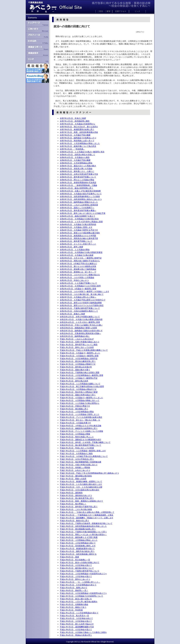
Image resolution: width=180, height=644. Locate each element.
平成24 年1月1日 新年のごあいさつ (75, 579)
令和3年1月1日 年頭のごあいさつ (74, 280)
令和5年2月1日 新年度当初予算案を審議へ (78, 210)
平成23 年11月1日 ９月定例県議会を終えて (78, 585)
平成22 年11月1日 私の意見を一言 (74, 616)
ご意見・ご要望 (104, 11)
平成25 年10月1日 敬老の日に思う (74, 521)
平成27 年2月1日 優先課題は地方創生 (76, 476)
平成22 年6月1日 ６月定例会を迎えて (76, 630)
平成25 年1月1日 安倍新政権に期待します (78, 546)
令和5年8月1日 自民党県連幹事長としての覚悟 (80, 197)
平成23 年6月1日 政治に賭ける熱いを (76, 599)
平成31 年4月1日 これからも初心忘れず (77, 339)
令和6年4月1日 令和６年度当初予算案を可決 (79, 174)
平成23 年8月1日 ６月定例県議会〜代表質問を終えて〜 (83, 593)
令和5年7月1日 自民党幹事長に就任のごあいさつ (81, 199)
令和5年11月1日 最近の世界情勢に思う (77, 188)
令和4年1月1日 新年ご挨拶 (71, 247)
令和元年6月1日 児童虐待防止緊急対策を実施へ (80, 333)
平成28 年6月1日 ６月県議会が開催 (75, 434)
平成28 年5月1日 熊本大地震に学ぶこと (77, 437)
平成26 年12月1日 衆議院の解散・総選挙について (81, 481)
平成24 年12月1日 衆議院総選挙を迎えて (77, 549)
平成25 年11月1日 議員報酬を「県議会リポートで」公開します (87, 518)
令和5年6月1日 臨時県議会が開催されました (79, 202)
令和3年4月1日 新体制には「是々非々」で (78, 272)
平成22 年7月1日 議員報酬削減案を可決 (77, 627)
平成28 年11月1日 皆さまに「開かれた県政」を (80, 420)
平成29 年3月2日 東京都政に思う (74, 409)
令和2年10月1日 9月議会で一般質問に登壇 (78, 289)
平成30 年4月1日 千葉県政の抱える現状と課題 (80, 373)
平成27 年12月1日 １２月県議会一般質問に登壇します (83, 451)
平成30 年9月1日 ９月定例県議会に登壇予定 (79, 359)
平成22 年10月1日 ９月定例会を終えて (76, 618)
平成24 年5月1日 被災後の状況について (77, 568)
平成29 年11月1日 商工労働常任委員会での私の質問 (82, 386)
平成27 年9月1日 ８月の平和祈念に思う (77, 459)
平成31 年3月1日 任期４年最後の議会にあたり (80, 342)
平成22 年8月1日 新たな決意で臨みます (77, 624)
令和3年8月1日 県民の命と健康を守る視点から (80, 261)
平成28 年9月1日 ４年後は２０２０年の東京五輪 (81, 426)
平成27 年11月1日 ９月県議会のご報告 (76, 454)
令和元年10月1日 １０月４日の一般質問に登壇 (80, 322)
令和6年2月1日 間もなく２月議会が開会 (77, 180)
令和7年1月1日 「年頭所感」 (72, 149)
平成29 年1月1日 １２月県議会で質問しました (80, 414)
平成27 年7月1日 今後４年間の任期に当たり (79, 465)
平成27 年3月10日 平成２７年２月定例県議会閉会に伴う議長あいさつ (89, 473)
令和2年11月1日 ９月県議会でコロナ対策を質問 (80, 286)
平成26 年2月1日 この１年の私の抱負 (76, 509)
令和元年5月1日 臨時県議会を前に (75, 336)
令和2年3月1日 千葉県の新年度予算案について (80, 308)
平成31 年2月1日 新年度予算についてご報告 (79, 345)
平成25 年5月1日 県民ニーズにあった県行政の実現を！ (83, 535)
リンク (137, 11)
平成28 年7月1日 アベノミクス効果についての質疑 (81, 431)
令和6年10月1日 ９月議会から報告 (75, 157)
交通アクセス (121, 11)
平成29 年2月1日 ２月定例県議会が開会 (77, 412)
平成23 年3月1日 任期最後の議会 (74, 604)
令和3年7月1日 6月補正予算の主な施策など (78, 264)
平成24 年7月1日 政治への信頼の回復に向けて (80, 563)
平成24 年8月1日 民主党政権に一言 (75, 560)
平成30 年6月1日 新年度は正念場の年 (76, 367)
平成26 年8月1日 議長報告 (71, 493)
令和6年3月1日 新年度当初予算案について (78, 177)
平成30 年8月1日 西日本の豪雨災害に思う (78, 361)
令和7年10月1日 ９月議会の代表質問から (78, 124)
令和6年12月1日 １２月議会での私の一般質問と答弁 (82, 152)
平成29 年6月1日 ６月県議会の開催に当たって (80, 400)
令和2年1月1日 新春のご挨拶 (72, 314)
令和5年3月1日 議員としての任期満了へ (77, 208)
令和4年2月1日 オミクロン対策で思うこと (78, 244)
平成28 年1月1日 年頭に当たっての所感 (77, 448)
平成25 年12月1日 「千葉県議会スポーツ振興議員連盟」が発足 (87, 515)
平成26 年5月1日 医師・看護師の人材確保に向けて (81, 501)
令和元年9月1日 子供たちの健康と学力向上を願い (81, 325)
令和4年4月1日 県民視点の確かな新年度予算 (79, 238)
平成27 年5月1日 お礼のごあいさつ (75, 470)
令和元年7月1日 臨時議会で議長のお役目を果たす (81, 331)
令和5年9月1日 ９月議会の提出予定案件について (81, 194)
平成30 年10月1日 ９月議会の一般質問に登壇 (79, 356)
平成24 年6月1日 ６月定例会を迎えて (76, 565)
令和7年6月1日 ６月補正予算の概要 (75, 135)
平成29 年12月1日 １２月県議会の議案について (80, 384)
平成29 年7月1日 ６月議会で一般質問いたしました (81, 398)
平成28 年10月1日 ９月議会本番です (75, 423)
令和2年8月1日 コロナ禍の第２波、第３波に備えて (82, 294)
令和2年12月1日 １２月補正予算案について (78, 283)
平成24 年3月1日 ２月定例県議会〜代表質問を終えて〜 (83, 574)
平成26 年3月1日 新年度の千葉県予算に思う (79, 507)
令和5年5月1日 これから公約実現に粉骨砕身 (79, 205)
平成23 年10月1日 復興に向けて (74, 588)
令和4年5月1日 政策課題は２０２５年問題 (78, 236)
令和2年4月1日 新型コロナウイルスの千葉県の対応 (82, 305)
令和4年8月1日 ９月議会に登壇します (76, 227)
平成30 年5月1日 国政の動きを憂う (75, 370)
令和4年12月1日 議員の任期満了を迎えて (78, 216)
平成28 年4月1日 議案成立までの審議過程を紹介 (81, 440)
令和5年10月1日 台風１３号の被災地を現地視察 (80, 191)
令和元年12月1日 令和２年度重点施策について (80, 317)
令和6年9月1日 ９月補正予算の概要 (75, 160)
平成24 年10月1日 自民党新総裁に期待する (78, 554)
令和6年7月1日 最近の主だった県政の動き (78, 166)
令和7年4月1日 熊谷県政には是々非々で (77, 141)
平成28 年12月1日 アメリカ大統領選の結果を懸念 (81, 417)
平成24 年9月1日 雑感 (69, 557)
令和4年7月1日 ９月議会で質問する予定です (79, 230)
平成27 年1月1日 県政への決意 (73, 479)
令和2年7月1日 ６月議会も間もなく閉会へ (78, 297)
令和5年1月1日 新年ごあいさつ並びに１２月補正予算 (83, 213)
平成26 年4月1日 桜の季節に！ (73, 504)
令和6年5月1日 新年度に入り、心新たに (77, 171)
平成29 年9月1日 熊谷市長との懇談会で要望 (79, 392)
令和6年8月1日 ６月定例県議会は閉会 (76, 163)
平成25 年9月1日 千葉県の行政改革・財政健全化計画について (86, 523)
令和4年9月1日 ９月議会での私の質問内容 (78, 224)
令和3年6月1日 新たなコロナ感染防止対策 (78, 266)
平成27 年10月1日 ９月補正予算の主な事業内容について (84, 456)
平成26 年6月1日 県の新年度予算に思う (77, 498)
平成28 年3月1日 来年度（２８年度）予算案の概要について (85, 442)
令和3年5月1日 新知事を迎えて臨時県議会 (78, 269)
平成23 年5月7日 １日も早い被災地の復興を (79, 602)
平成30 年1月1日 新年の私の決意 (74, 381)
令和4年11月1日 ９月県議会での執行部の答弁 (79, 219)
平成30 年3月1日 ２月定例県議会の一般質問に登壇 (81, 375)
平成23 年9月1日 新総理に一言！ (74, 590)
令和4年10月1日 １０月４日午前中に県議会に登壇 (81, 222)
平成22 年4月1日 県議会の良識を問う (76, 635)
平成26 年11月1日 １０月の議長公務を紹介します (81, 484)
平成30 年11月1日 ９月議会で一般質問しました (80, 353)
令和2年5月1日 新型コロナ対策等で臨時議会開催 (81, 303)
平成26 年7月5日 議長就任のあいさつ (76, 495)
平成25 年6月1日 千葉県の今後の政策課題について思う (83, 532)
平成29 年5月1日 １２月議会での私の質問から (80, 403)
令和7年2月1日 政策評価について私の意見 (78, 146)
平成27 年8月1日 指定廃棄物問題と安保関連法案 (81, 462)
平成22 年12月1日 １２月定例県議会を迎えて (79, 613)
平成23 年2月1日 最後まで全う (73, 607)
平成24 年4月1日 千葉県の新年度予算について (80, 571)
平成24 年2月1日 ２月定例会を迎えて (76, 576)
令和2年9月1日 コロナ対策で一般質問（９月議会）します (84, 291)
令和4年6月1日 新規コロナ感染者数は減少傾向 (80, 233)
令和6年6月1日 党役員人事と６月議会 (76, 169)
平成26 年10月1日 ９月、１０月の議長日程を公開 (81, 487)
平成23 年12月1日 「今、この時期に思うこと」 (80, 582)
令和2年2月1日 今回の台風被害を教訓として (79, 311)
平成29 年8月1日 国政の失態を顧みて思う (78, 395)
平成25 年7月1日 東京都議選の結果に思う (78, 529)
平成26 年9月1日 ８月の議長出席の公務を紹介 (80, 490)
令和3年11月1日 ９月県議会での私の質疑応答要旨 (81, 252)
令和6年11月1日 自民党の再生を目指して (78, 155)
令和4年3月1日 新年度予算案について (76, 241)
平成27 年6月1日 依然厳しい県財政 (75, 468)
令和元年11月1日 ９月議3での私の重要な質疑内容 (81, 319)
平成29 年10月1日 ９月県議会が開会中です (78, 389)
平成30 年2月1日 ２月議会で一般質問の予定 (79, 378)
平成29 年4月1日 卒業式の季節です (75, 406)
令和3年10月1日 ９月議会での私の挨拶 (77, 255)
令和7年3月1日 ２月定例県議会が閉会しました (80, 143)
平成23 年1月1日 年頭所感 (71, 610)
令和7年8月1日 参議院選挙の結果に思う (77, 129)
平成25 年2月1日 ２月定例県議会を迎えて (78, 543)
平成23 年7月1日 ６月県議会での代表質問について (81, 596)
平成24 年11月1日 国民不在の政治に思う (77, 551)
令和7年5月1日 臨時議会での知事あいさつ (78, 138)
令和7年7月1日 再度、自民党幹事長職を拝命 (79, 132)
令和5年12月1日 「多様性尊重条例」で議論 (78, 185)
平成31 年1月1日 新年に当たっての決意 (77, 347)
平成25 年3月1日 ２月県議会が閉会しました (79, 540)
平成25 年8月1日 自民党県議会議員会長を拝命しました (83, 526)
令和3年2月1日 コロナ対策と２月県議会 (77, 278)
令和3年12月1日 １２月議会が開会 (75, 250)
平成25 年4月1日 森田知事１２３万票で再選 (79, 537)
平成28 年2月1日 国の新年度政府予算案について (81, 445)
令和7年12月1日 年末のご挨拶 (73, 118)
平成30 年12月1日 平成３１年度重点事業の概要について (84, 350)
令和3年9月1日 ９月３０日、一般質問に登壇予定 (81, 258)
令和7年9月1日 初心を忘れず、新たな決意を (79, 127)
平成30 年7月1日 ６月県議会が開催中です (78, 364)
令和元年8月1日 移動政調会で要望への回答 (78, 328)
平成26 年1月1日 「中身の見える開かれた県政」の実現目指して (87, 512)
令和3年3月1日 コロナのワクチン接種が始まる (80, 275)
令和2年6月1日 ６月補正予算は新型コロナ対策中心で (83, 300)
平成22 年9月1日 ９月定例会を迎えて (76, 621)
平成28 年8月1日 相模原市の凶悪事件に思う (79, 428)
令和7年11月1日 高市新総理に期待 (75, 121)
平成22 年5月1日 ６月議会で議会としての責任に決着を (83, 632)
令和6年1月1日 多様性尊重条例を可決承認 (78, 183)
